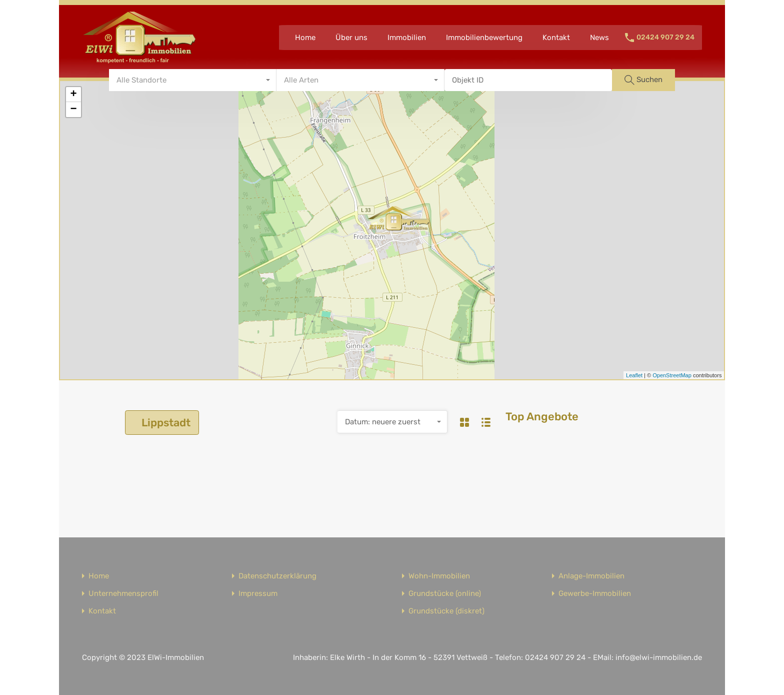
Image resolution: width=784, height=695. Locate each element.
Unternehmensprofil (123, 594)
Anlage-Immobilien (591, 576)
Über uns (351, 38)
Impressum (258, 594)
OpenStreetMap (672, 375)
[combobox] (193, 80)
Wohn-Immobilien (439, 576)
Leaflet (634, 375)
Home (305, 38)
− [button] (73, 110)
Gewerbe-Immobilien (595, 594)
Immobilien (407, 38)
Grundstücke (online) (445, 594)
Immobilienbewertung (484, 38)
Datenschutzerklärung (277, 576)
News (599, 38)
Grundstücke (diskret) (446, 611)
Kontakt (556, 38)
